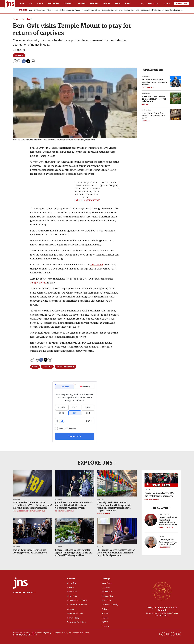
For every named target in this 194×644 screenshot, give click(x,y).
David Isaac (146, 121)
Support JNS (181, 3)
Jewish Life (69, 3)
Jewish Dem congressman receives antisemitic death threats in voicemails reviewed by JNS (74, 505)
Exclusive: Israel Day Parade (70, 10)
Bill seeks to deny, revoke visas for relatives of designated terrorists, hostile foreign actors (116, 553)
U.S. (31, 3)
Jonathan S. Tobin (152, 499)
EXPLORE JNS (97, 463)
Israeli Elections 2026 (127, 10)
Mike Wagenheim (19, 511)
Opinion (106, 3)
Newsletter (153, 4)
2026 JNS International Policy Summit (162, 609)
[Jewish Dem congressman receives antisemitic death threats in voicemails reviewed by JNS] (75, 483)
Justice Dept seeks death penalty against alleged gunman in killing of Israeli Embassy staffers (74, 553)
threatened (97, 265)
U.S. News (16, 499)
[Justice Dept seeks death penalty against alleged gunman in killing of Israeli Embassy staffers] (75, 531)
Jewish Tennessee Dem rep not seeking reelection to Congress (30, 551)
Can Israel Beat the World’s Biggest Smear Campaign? (159, 495)
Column (161, 537)
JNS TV (118, 3)
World (40, 3)
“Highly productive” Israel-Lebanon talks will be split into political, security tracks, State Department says (114, 507)
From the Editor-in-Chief (174, 10)
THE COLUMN (161, 508)
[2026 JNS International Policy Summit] (162, 591)
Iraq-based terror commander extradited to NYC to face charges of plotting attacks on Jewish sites (32, 505)
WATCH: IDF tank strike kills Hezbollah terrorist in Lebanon (154, 99)
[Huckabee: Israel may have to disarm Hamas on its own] (176, 81)
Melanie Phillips (165, 547)
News (15, 19)
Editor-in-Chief (164, 514)
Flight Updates (53, 10)
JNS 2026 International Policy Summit (150, 10)
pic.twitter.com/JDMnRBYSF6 (86, 200)
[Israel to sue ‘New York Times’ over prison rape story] (176, 115)
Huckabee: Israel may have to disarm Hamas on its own (154, 82)
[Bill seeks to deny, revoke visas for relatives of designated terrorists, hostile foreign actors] (117, 531)
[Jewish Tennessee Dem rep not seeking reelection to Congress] (32, 531)
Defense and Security (65, 367)
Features (94, 3)
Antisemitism (53, 3)
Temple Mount (38, 283)
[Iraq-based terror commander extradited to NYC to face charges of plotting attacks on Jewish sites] (32, 483)
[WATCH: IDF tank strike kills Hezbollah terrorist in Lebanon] (176, 98)
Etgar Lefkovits (148, 87)
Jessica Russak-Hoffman (35, 511)
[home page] (10, 4)
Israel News (26, 19)
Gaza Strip (47, 367)
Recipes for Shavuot (109, 10)
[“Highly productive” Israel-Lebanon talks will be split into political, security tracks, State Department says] (117, 483)
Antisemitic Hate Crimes (91, 10)
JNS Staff (145, 104)
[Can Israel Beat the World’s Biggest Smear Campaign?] (161, 480)
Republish (19, 55)
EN (167, 4)
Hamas (35, 367)
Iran (30, 10)
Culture (82, 3)
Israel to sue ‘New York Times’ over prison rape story (153, 116)
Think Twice (149, 490)
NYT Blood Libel (39, 10)
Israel (21, 3)
